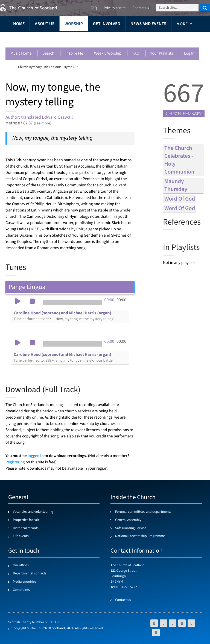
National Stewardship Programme (140, 536)
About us (45, 24)
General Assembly (128, 520)
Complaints (21, 590)
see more (43, 123)
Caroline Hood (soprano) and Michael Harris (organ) (64, 316)
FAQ (136, 54)
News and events (148, 24)
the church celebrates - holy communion (179, 160)
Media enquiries (24, 582)
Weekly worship (108, 54)
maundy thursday (176, 186)
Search (48, 54)
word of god (180, 199)
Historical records (26, 528)
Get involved (107, 24)
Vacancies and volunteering (33, 512)
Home (19, 24)
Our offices (21, 565)
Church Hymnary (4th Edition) (39, 67)
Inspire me (74, 54)
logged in (36, 456)
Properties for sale (26, 520)
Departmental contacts (30, 574)
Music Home (21, 54)
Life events (21, 536)
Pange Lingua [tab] (70, 287)
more (182, 24)
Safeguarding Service (131, 528)
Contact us (141, 8)
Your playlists (162, 54)
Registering (15, 462)
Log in (189, 54)
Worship (74, 24)
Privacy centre (115, 8)
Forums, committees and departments (143, 512)
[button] (18, 302)
